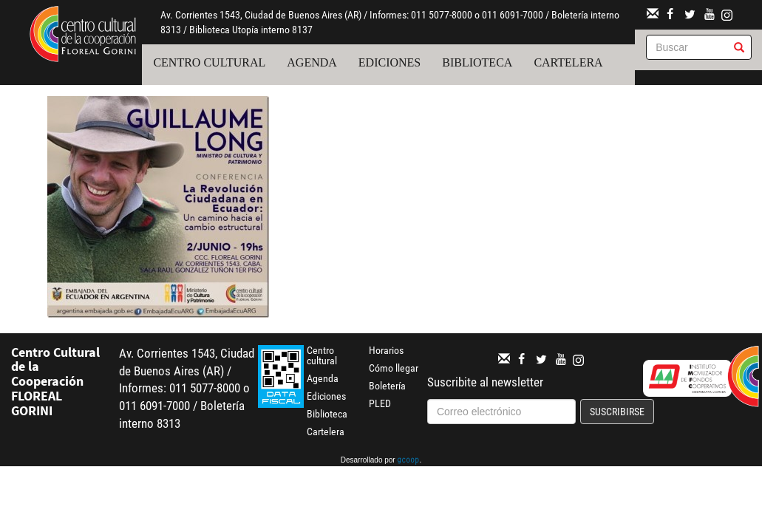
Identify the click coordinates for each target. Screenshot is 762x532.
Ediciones (389, 62)
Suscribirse (617, 412)
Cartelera (568, 62)
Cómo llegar (394, 368)
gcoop (408, 461)
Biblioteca (477, 62)
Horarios (386, 350)
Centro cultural (209, 62)
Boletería (387, 386)
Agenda (312, 62)
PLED (380, 403)
